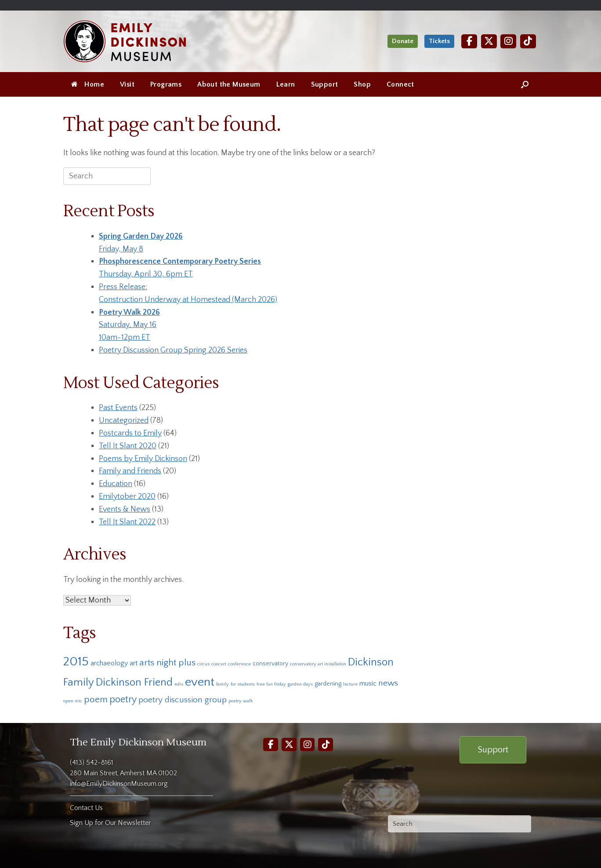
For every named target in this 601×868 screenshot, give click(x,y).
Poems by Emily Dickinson (143, 459)
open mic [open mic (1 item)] (73, 701)
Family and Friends (130, 471)
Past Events (118, 408)
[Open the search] (525, 84)
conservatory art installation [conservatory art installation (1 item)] (318, 664)
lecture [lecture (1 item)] (350, 684)
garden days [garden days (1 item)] (300, 684)
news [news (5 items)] (388, 683)
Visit (127, 84)
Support (325, 84)
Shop (362, 84)
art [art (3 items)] (134, 663)
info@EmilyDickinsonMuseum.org (119, 784)
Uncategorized (124, 421)
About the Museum (229, 84)
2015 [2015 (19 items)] (76, 662)
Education (116, 484)
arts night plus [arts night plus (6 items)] (167, 663)
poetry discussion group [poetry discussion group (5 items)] (183, 700)
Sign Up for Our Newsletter (110, 823)
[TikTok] (528, 41)
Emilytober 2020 (127, 497)
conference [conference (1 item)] (239, 664)
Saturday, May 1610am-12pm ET (129, 325)
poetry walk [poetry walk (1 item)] (241, 701)
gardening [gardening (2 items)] (328, 684)
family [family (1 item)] (223, 684)
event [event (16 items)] (200, 682)
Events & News (125, 509)
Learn (286, 84)
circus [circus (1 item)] (203, 664)
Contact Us (86, 808)
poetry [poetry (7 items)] (123, 699)
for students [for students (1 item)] (243, 684)
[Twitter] (489, 41)
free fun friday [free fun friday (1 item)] (271, 684)
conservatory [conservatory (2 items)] (270, 664)
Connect (400, 84)
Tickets (439, 41)
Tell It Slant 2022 (127, 522)
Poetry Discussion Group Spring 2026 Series (173, 350)
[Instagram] (508, 41)
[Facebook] (469, 41)
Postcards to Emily (130, 433)
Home (88, 84)
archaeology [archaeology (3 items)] (109, 663)
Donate (403, 41)
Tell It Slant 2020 (128, 446)
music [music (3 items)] (368, 683)
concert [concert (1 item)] (219, 664)
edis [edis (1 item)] (179, 684)
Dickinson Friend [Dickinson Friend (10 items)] (134, 682)
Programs (166, 84)
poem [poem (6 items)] (96, 699)
